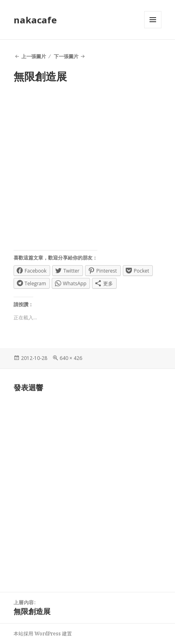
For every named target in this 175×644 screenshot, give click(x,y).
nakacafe (35, 20)
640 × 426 (71, 358)
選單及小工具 (153, 28)
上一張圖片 (34, 56)
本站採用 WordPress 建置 (43, 634)
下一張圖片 (66, 56)
